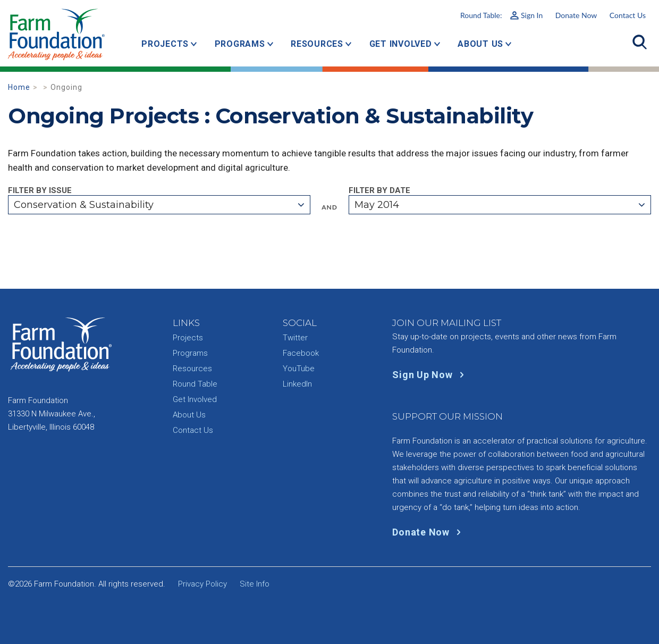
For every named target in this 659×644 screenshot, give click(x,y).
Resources (317, 44)
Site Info (255, 584)
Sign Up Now (430, 375)
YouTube (299, 369)
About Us (480, 44)
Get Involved (401, 44)
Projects (165, 44)
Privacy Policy (202, 584)
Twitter (295, 338)
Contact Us (628, 15)
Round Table (195, 384)
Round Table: (501, 15)
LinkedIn (297, 384)
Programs (240, 44)
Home (19, 87)
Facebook (301, 353)
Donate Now (576, 15)
